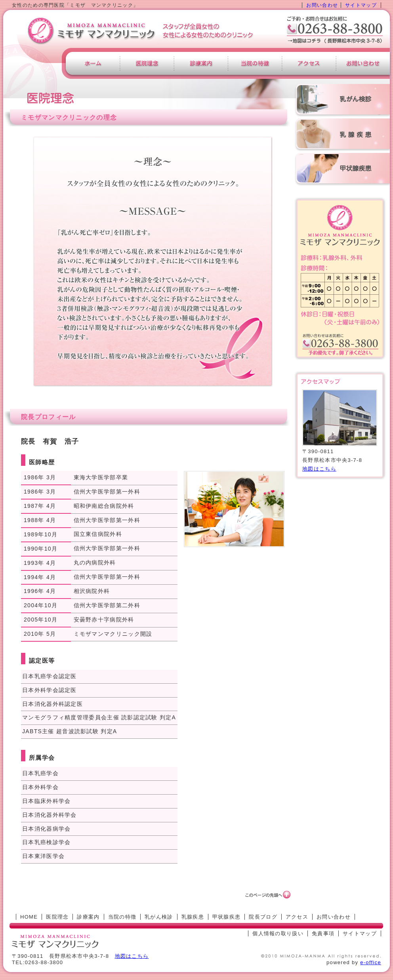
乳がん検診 (159, 917)
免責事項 (323, 933)
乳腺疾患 (193, 917)
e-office (371, 962)
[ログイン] (231, 933)
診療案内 (88, 917)
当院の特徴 (122, 917)
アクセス (297, 917)
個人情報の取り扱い (278, 933)
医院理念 (57, 917)
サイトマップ (361, 5)
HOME (29, 917)
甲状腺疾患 (227, 917)
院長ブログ (263, 917)
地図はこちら (319, 469)
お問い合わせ (322, 5)
